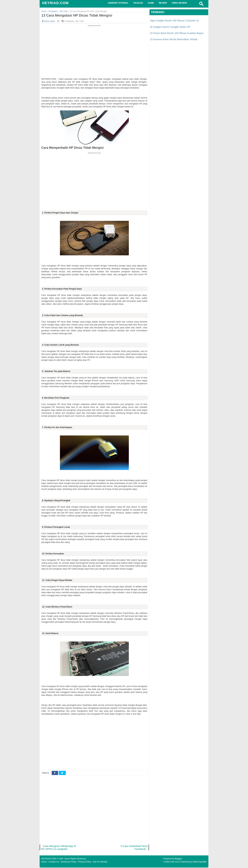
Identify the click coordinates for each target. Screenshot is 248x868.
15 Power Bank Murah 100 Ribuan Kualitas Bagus (177, 33)
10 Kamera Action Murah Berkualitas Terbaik (174, 39)
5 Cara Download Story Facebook (134, 848)
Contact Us (54, 862)
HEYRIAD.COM (55, 3)
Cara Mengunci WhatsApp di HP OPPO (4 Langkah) (59, 848)
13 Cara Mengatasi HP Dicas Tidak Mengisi (78, 15)
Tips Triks (79, 21)
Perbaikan (69, 21)
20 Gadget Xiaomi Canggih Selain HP (170, 27)
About (44, 862)
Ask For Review (100, 862)
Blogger (178, 859)
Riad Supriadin (200, 862)
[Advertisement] (94, 52)
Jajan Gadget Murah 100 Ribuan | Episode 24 (174, 21)
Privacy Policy (85, 862)
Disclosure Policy (68, 862)
